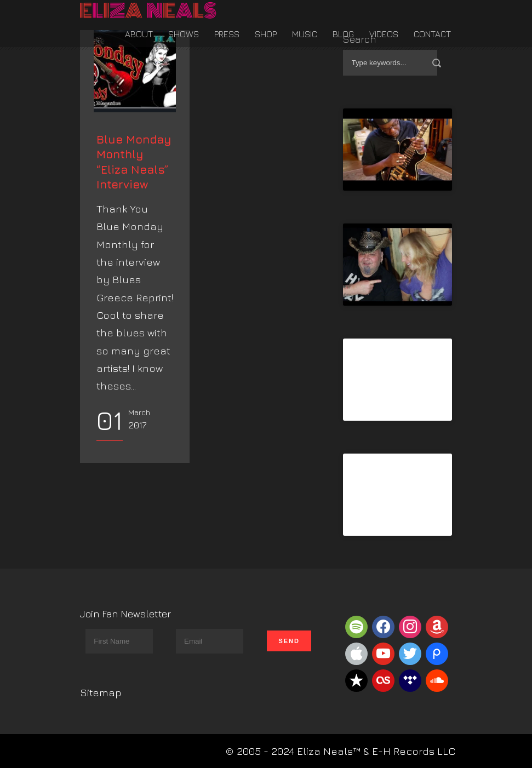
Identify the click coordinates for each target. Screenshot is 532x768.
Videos (384, 34)
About (139, 34)
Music (305, 34)
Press (227, 34)
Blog (343, 34)
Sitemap (101, 692)
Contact (432, 34)
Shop (266, 34)
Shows (184, 34)
